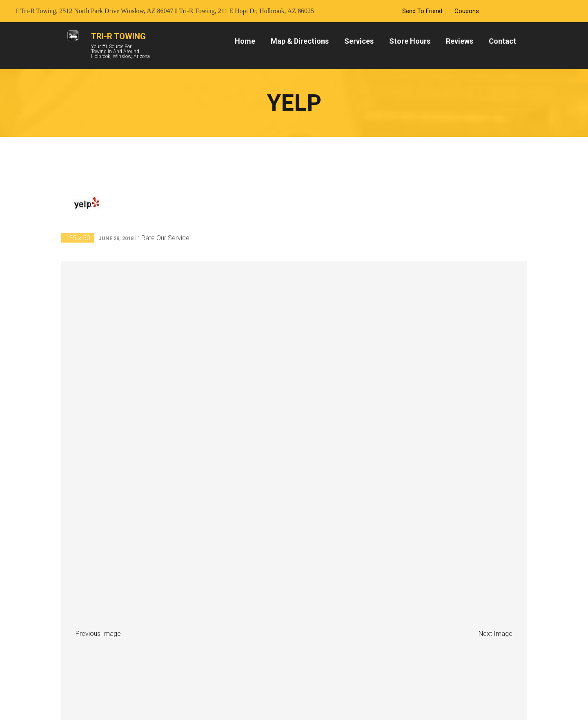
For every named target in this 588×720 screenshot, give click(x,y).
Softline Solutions (388, 703)
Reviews (460, 41)
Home (245, 41)
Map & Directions (300, 41)
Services (359, 41)
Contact (502, 41)
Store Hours (410, 41)
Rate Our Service (165, 238)
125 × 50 (78, 238)
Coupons (467, 11)
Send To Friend (422, 11)
